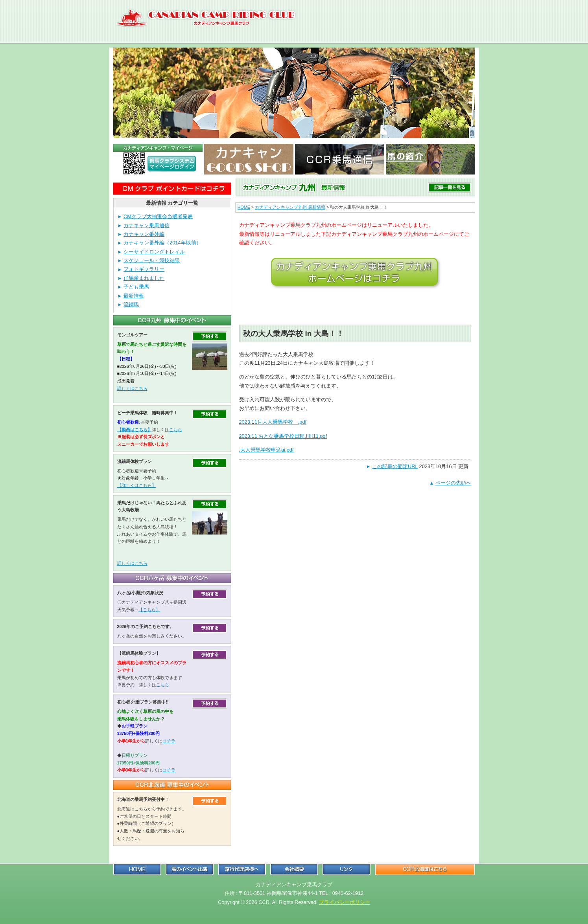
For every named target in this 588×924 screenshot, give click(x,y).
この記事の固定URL (395, 466)
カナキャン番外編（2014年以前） (162, 243)
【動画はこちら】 (135, 430)
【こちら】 (149, 610)
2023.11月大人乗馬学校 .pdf (273, 422)
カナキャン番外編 (144, 234)
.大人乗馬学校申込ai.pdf (266, 450)
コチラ (169, 741)
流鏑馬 (131, 304)
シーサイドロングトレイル (154, 252)
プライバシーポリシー (345, 902)
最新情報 (134, 296)
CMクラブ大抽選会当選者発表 (158, 216)
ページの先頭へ (453, 483)
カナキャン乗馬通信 (147, 225)
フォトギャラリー (144, 269)
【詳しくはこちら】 (137, 485)
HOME (244, 207)
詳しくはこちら (132, 388)
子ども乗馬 (136, 287)
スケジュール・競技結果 (152, 260)
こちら (176, 430)
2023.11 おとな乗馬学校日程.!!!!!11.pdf (283, 436)
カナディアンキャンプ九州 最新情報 (290, 207)
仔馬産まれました (144, 278)
